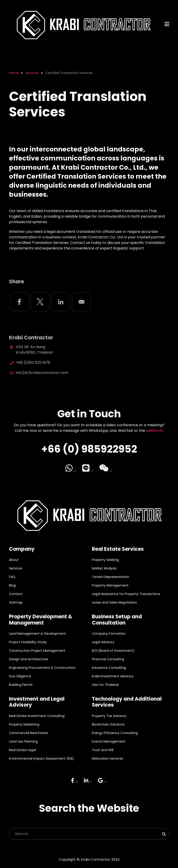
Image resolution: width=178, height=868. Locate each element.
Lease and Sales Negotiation (114, 602)
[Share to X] (40, 302)
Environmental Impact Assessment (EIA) (41, 758)
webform (154, 431)
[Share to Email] (82, 302)
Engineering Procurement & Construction (42, 668)
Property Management (110, 585)
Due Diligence (20, 676)
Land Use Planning (23, 741)
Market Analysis (104, 568)
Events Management (109, 741)
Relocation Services (108, 758)
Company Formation (109, 634)
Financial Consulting (108, 659)
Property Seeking (105, 560)
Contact (16, 594)
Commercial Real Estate (28, 733)
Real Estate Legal (22, 750)
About (14, 560)
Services (16, 568)
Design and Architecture (29, 659)
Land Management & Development (38, 634)
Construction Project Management (37, 651)
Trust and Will (103, 750)
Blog (12, 585)
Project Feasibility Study (28, 642)
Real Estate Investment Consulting (37, 716)
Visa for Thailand (105, 685)
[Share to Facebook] (19, 302)
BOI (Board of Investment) (113, 651)
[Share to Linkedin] (61, 302)
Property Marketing (24, 724)
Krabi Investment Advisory (113, 676)
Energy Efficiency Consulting (115, 733)
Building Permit (21, 685)
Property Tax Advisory (109, 716)
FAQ (12, 577)
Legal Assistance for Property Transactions (126, 594)
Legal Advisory (103, 642)
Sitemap (16, 602)
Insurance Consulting (109, 668)
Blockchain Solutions (108, 724)
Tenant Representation (111, 577)
